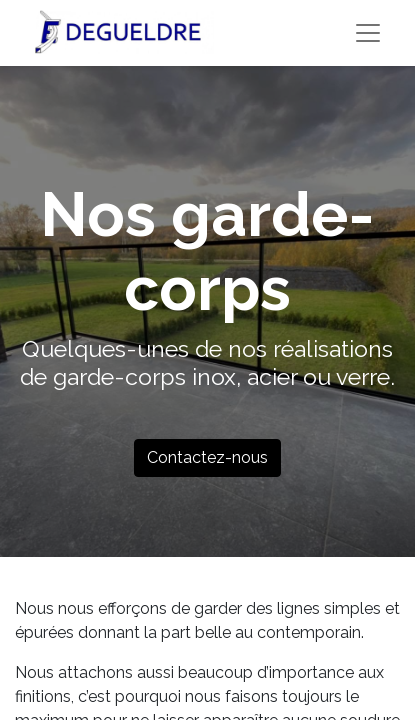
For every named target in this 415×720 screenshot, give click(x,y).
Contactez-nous (207, 457)
